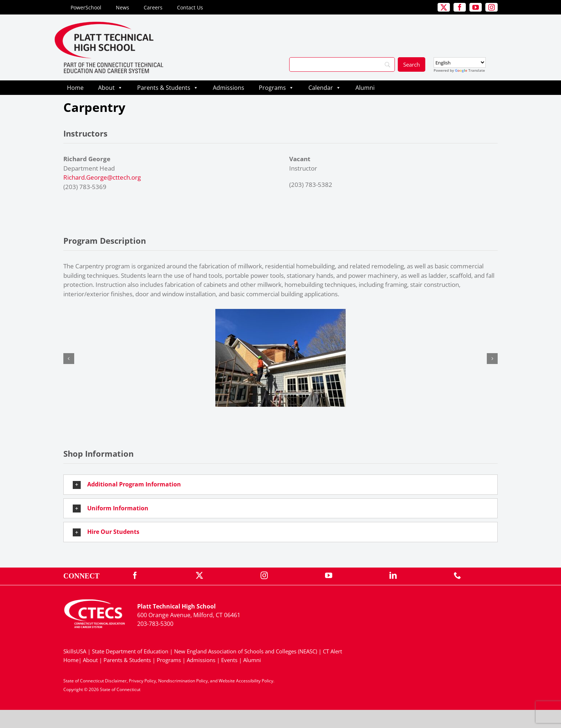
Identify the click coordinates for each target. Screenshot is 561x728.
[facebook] (460, 7)
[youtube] (476, 7)
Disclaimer (116, 681)
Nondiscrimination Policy (183, 681)
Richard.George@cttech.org (102, 177)
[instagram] (492, 7)
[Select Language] (460, 62)
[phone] (457, 576)
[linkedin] (393, 576)
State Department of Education (130, 651)
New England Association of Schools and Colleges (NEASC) (246, 651)
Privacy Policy (142, 681)
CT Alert (332, 651)
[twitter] (444, 7)
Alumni (365, 88)
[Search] (342, 64)
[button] (69, 359)
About (110, 88)
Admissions (229, 88)
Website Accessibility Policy (246, 681)
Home (75, 88)
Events (229, 660)
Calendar (325, 88)
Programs (276, 88)
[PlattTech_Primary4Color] (109, 25)
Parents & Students (168, 88)
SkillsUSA (75, 651)
